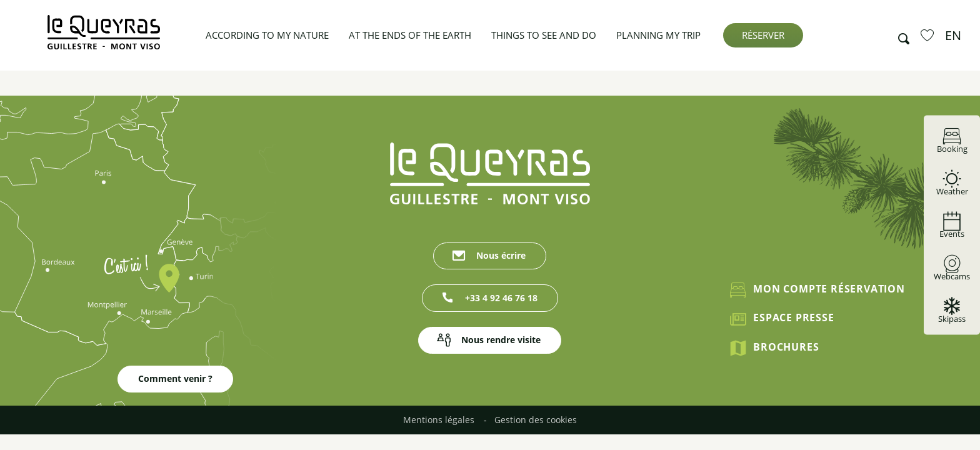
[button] (900, 36)
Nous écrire (501, 255)
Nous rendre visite (501, 340)
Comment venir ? (175, 378)
